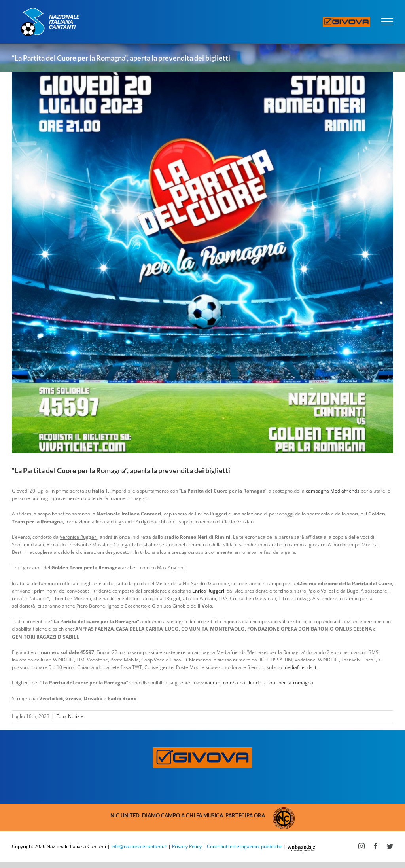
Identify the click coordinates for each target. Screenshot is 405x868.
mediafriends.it (300, 667)
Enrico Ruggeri (208, 591)
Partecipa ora (245, 815)
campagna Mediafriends (333, 491)
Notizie (76, 716)
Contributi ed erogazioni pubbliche (245, 846)
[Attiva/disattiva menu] (387, 22)
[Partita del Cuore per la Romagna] (202, 263)
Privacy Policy (187, 846)
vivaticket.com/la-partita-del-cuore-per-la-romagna (257, 683)
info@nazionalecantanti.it (139, 846)
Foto (61, 716)
